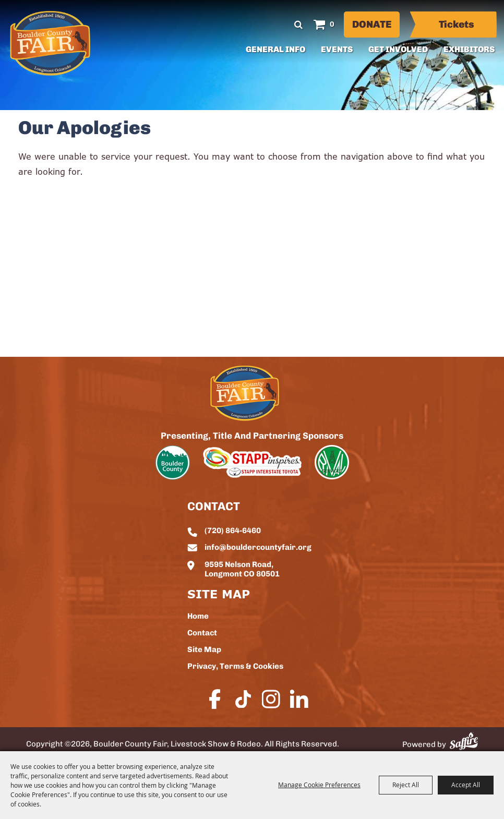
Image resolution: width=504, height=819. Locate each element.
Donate (372, 25)
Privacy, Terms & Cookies (235, 667)
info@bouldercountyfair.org (258, 548)
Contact (202, 634)
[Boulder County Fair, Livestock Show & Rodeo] (50, 43)
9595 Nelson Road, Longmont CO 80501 (242, 570)
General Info (275, 50)
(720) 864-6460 (233, 531)
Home (198, 617)
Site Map (204, 650)
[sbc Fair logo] (245, 393)
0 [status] (332, 25)
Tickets (457, 25)
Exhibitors (469, 50)
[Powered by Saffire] (464, 741)
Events (337, 50)
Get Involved (398, 50)
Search (299, 25)
